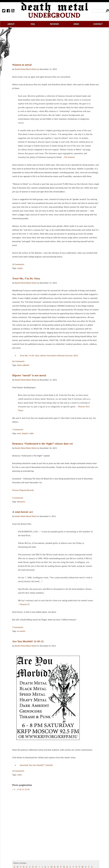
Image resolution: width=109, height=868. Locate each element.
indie (31, 433)
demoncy (21, 502)
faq (33, 24)
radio (20, 775)
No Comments (18, 361)
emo (19, 433)
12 (26, 789)
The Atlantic (70, 157)
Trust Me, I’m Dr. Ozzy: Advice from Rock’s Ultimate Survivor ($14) (49, 356)
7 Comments (18, 430)
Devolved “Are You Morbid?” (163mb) (36, 765)
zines (76, 24)
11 (23, 789)
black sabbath (23, 365)
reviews (55, 24)
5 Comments (18, 498)
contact (98, 24)
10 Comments (18, 264)
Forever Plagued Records (23, 490)
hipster (25, 433)
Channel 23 (25, 604)
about (11, 24)
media (20, 268)
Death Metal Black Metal (26, 69)
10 (20, 789)
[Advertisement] (57, 45)
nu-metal (21, 631)
